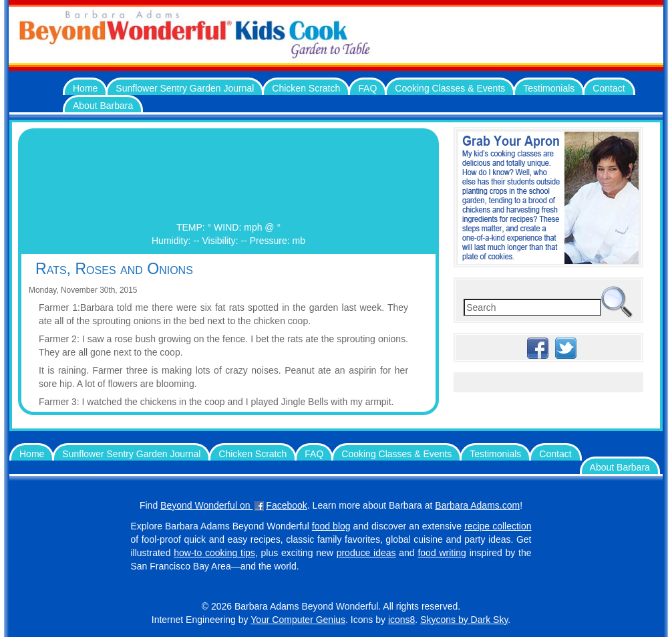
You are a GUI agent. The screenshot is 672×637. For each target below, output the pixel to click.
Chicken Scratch (306, 88)
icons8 (401, 620)
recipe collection (498, 526)
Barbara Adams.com (477, 505)
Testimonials (549, 88)
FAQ (367, 88)
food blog (331, 526)
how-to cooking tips (214, 553)
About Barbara (103, 106)
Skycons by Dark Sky (464, 620)
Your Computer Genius (298, 620)
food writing (442, 553)
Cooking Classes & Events (450, 88)
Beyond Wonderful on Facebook (234, 505)
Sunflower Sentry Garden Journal (185, 88)
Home (85, 88)
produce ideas (366, 553)
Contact (609, 88)
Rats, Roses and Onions (114, 269)
